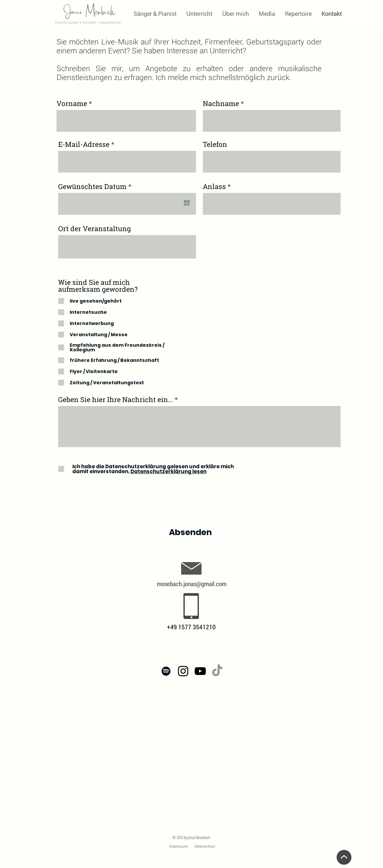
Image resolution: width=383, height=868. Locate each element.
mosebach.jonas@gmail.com (192, 584)
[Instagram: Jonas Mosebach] (183, 671)
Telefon (215, 144)
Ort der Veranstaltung (95, 229)
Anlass (214, 187)
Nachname (221, 104)
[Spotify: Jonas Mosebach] (166, 671)
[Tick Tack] (217, 671)
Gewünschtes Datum (97, 187)
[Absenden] (190, 532)
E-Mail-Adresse (84, 144)
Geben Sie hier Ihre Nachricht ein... (116, 400)
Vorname (72, 104)
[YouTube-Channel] (200, 671)
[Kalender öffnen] (187, 203)
